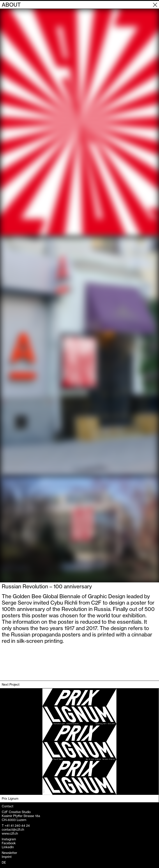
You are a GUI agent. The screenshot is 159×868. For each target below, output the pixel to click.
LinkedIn (8, 847)
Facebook (9, 843)
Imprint (7, 857)
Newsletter (9, 853)
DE (4, 863)
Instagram (9, 839)
